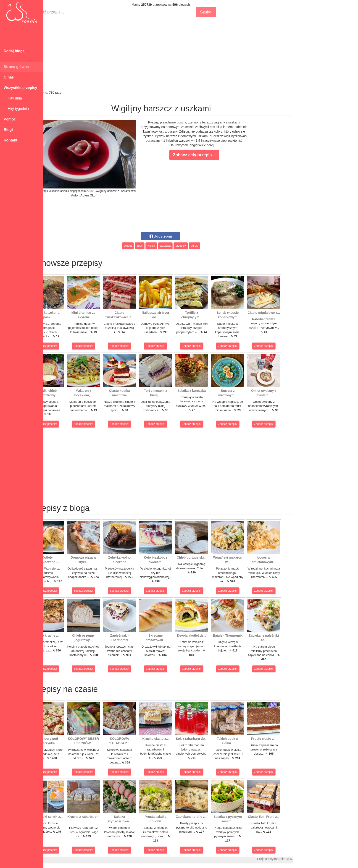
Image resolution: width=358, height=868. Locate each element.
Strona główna (16, 67)
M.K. (306, 859)
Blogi (8, 130)
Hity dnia (13, 98)
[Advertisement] (178, 54)
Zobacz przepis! (64, 346)
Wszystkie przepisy (20, 88)
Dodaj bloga (14, 51)
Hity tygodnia (16, 109)
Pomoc (10, 119)
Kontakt (11, 140)
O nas (9, 77)
